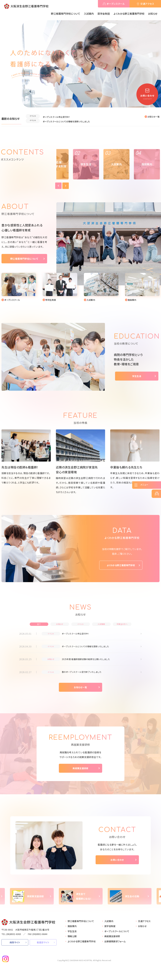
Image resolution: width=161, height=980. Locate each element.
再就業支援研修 (81, 771)
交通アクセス (147, 4)
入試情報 (101, 623)
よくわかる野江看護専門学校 (129, 14)
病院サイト (15, 945)
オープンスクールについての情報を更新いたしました (70, 119)
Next (44, 174)
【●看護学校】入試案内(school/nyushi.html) (60, 286)
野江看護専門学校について (66, 14)
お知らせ (153, 14)
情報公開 (72, 939)
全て (39, 623)
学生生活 (137, 375)
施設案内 (72, 929)
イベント (80, 623)
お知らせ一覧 (154, 117)
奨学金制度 (104, 14)
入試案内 (89, 14)
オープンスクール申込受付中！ (58, 116)
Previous (37, 174)
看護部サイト (43, 945)
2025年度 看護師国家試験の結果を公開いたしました (89, 660)
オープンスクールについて (117, 934)
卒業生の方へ (122, 623)
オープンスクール (116, 4)
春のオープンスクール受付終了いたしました (84, 674)
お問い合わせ (117, 863)
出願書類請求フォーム (115, 944)
